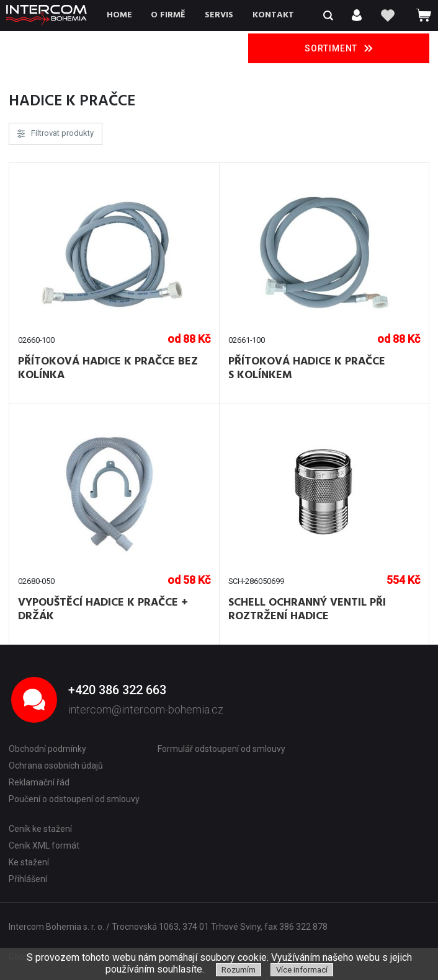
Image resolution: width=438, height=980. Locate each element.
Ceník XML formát (44, 845)
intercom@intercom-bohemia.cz (146, 709)
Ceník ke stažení (40, 829)
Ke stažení (29, 862)
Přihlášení (28, 879)
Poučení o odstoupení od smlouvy (74, 799)
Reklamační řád (39, 782)
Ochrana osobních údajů (56, 766)
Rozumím (239, 970)
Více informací (302, 970)
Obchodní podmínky (47, 749)
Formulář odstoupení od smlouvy (221, 749)
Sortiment (339, 48)
